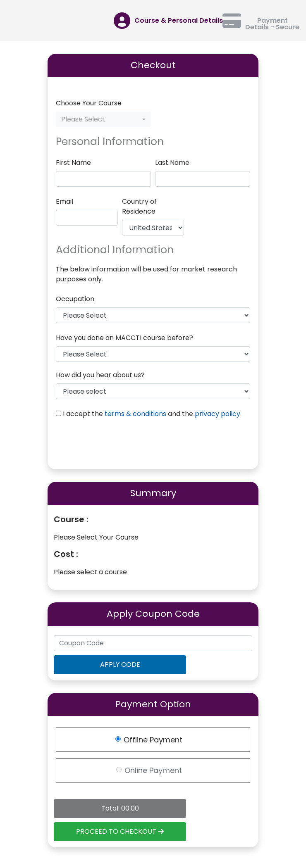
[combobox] (103, 119)
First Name (73, 163)
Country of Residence (139, 206)
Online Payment (153, 770)
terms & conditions (135, 414)
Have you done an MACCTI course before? (124, 338)
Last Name (172, 163)
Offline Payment (153, 740)
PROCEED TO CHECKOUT (120, 831)
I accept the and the (152, 414)
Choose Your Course (89, 103)
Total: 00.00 (120, 808)
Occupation (75, 299)
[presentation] (119, 445)
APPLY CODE (120, 665)
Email (65, 201)
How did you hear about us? (100, 375)
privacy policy (218, 414)
